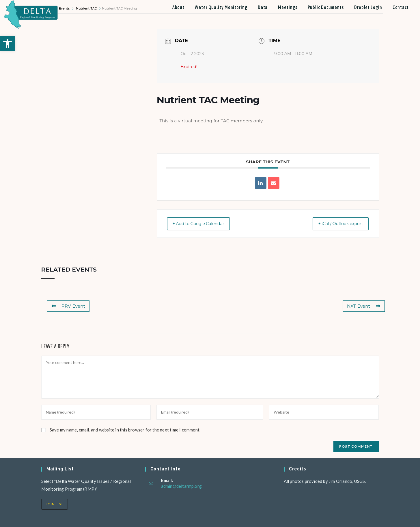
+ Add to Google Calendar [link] (203, 224)
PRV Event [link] (68, 306)
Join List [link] (55, 504)
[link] (8, 44)
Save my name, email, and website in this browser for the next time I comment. (125, 430)
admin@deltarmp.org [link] (182, 486)
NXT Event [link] (364, 306)
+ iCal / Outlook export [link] (336, 224)
